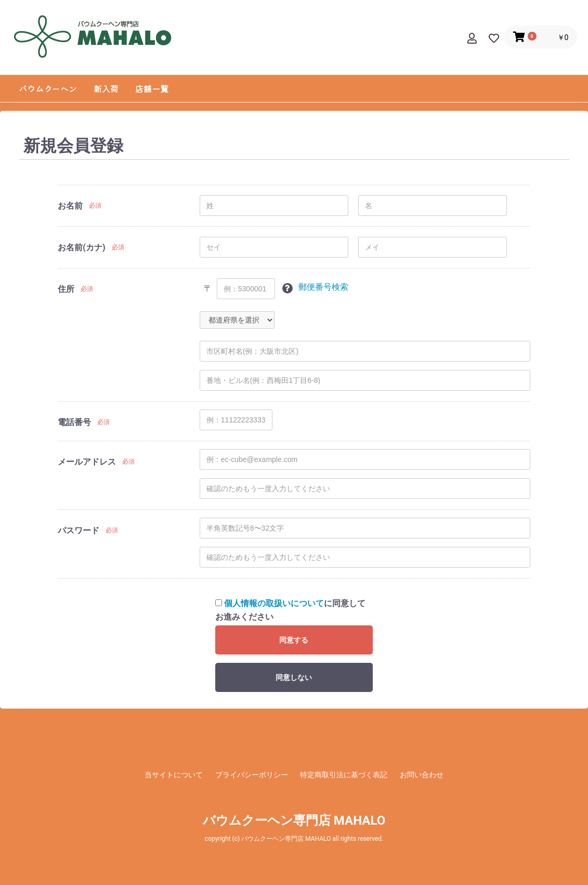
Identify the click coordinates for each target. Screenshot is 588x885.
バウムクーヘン (48, 88)
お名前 (70, 206)
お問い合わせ (422, 775)
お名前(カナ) (81, 247)
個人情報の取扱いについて (274, 603)
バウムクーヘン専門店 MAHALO (294, 820)
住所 (66, 289)
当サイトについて (174, 775)
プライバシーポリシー (252, 775)
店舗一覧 (152, 88)
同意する (294, 640)
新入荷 (106, 88)
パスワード (79, 530)
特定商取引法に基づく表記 (344, 775)
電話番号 (74, 422)
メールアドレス (87, 462)
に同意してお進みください (290, 610)
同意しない (294, 677)
